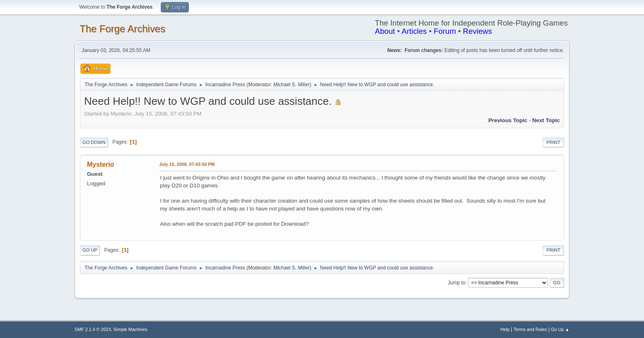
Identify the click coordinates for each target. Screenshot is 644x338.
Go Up (90, 250)
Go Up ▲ (560, 329)
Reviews (478, 31)
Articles (414, 31)
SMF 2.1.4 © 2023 (93, 329)
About (385, 31)
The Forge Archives (122, 29)
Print (553, 142)
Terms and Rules (530, 329)
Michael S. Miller (291, 85)
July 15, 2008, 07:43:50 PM (187, 164)
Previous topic (508, 120)
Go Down (94, 142)
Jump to (457, 283)
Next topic (546, 120)
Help (505, 329)
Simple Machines (130, 329)
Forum (445, 31)
